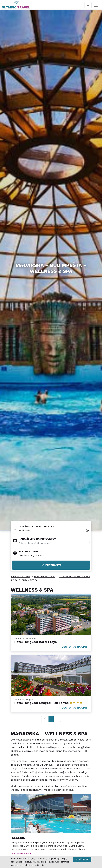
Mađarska (25, 531)
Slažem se (82, 859)
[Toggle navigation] (96, 5)
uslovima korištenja (34, 865)
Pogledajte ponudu (51, 854)
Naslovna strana (20, 576)
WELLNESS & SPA (45, 576)
